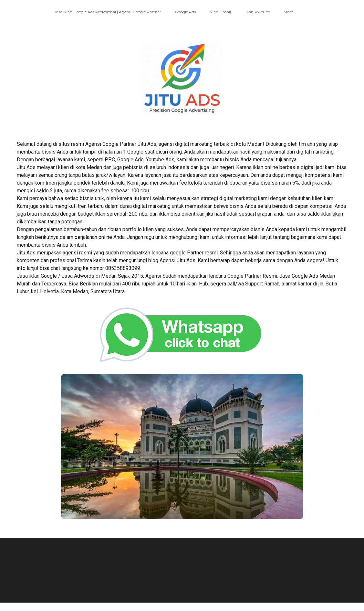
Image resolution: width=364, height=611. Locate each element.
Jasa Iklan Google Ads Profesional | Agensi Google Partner (108, 12)
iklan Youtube (257, 12)
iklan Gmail (220, 12)
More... (290, 12)
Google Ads (185, 12)
